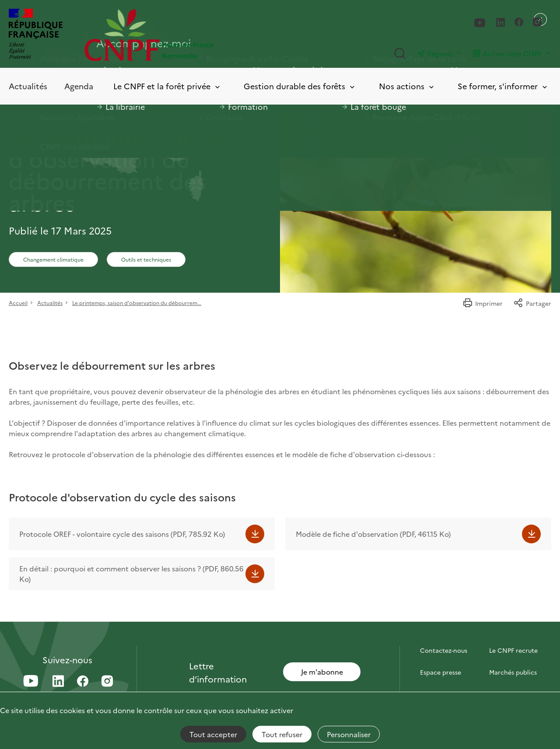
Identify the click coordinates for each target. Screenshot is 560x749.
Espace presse (441, 672)
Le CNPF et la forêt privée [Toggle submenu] (167, 86)
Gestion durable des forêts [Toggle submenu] (300, 86)
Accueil (18, 303)
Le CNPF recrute (513, 650)
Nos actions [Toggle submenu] (407, 86)
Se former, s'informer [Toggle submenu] (503, 86)
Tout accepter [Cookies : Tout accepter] (213, 734)
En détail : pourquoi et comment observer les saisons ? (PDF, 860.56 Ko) (131, 574)
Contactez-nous (444, 650)
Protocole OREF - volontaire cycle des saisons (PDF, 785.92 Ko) (122, 534)
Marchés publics (513, 672)
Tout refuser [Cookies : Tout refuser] (282, 734)
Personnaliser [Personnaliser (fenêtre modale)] (349, 734)
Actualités (28, 86)
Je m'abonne (322, 672)
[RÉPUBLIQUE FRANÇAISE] (36, 35)
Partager (532, 303)
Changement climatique (53, 259)
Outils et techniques (146, 259)
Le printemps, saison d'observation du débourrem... (137, 303)
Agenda (79, 86)
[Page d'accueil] (182, 35)
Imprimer (483, 303)
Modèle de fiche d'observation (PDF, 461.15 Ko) (373, 534)
